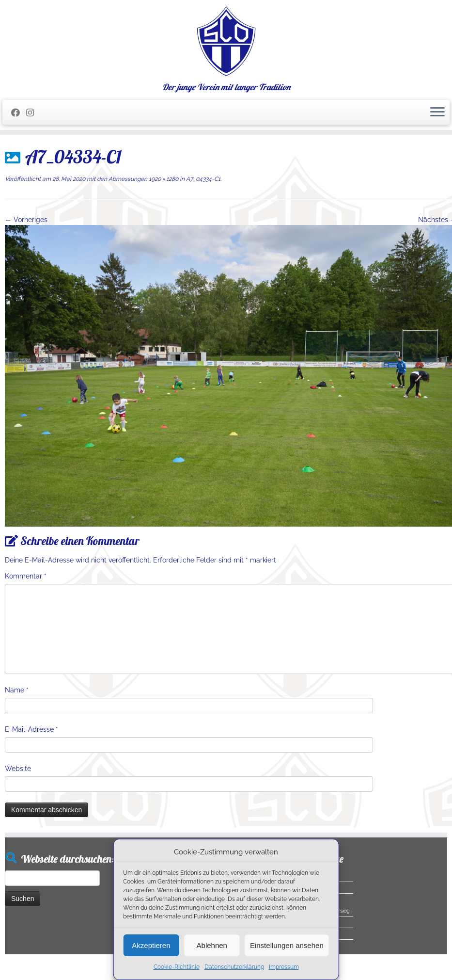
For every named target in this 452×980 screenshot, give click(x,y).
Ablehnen (212, 945)
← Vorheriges (26, 220)
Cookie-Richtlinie (177, 967)
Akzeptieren (151, 945)
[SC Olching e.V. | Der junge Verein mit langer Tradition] (226, 41)
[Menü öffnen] (437, 112)
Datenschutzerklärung (234, 967)
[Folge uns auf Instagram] (33, 113)
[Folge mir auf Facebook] (19, 113)
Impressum (284, 967)
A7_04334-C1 (203, 179)
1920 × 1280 (163, 179)
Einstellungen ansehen (287, 945)
